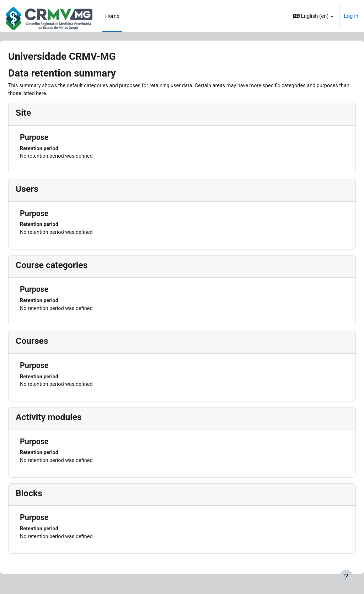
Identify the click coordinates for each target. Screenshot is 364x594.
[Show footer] (346, 576)
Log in (351, 16)
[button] (313, 16)
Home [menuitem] (112, 16)
